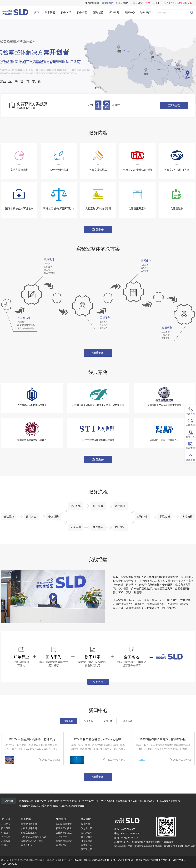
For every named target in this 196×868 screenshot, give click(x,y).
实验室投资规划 (29, 824)
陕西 (148, 3)
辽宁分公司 (87, 845)
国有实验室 (61, 837)
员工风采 (128, 721)
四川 (155, 3)
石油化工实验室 (64, 828)
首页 (37, 12)
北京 (118, 3)
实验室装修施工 (29, 833)
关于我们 (50, 12)
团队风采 (6, 828)
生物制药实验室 (64, 824)
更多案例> (61, 845)
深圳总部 (86, 824)
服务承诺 (82, 12)
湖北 (126, 3)
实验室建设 (53, 801)
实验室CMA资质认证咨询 (34, 837)
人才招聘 (6, 837)
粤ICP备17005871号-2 (61, 860)
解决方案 (98, 12)
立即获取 (174, 105)
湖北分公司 (87, 833)
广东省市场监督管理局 (168, 801)
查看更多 (98, 229)
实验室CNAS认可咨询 (32, 841)
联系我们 (146, 12)
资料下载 (108, 721)
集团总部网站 (92, 3)
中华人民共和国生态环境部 (113, 801)
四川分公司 (87, 837)
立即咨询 (98, 682)
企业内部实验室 (64, 833)
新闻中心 (130, 12)
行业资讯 (88, 721)
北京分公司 (87, 841)
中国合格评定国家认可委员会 (34, 806)
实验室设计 (40, 801)
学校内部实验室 (64, 841)
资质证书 (6, 833)
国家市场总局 (26, 801)
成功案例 (114, 12)
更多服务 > (26, 845)
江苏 (133, 3)
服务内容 (66, 12)
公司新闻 (69, 721)
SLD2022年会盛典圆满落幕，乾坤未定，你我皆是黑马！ (32, 739)
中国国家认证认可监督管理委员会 (67, 806)
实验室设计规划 (29, 828)
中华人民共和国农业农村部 (142, 801)
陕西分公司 (87, 849)
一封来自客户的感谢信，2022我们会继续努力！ (98, 739)
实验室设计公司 (90, 801)
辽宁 (140, 3)
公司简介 (6, 824)
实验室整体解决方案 (70, 801)
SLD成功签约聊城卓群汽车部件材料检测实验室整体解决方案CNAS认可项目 (163, 739)
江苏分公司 (87, 828)
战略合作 (6, 841)
